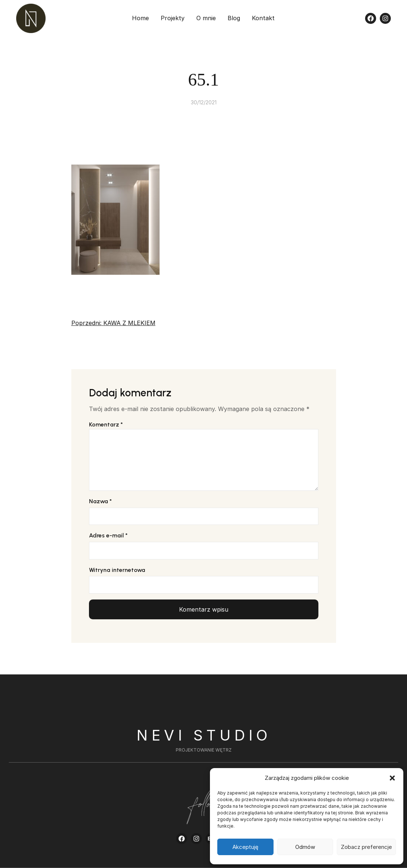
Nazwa (100, 501)
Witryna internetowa (117, 570)
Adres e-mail (108, 535)
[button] (392, 778)
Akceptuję (245, 847)
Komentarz (106, 424)
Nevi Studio (204, 735)
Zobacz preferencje (366, 847)
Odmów (305, 847)
